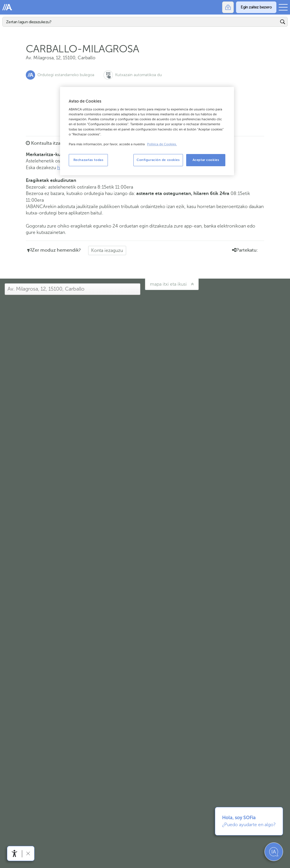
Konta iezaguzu (107, 250)
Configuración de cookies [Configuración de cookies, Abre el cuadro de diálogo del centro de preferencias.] (158, 160)
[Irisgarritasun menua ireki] (14, 853)
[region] (147, 131)
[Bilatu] (141, 22)
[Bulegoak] (228, 7)
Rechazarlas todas (88, 160)
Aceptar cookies (206, 160)
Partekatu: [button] (245, 250)
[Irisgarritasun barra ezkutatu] (28, 853)
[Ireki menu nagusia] (283, 7)
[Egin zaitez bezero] (256, 7)
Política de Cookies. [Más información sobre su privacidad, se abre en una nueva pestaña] (162, 144)
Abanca (7, 7)
